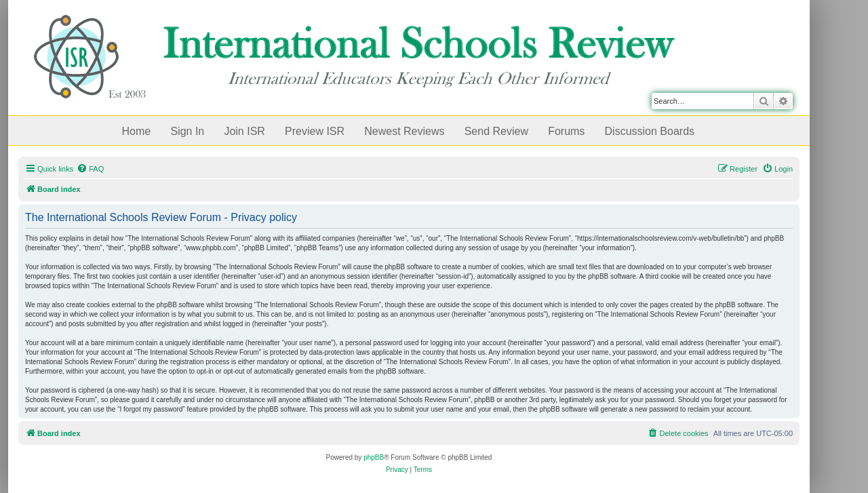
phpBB (374, 457)
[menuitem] (90, 169)
